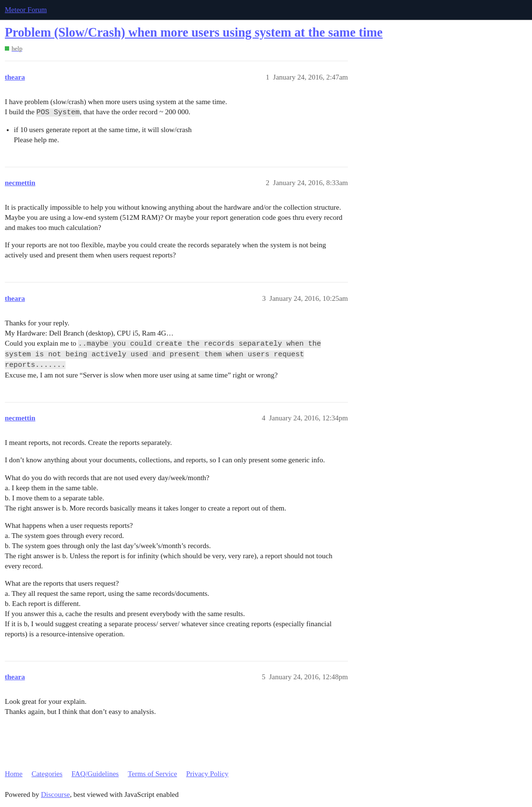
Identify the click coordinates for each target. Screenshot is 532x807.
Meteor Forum (26, 10)
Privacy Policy (207, 774)
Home (14, 774)
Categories (47, 774)
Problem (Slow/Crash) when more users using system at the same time (194, 33)
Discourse (55, 794)
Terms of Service (152, 774)
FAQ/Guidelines (95, 774)
